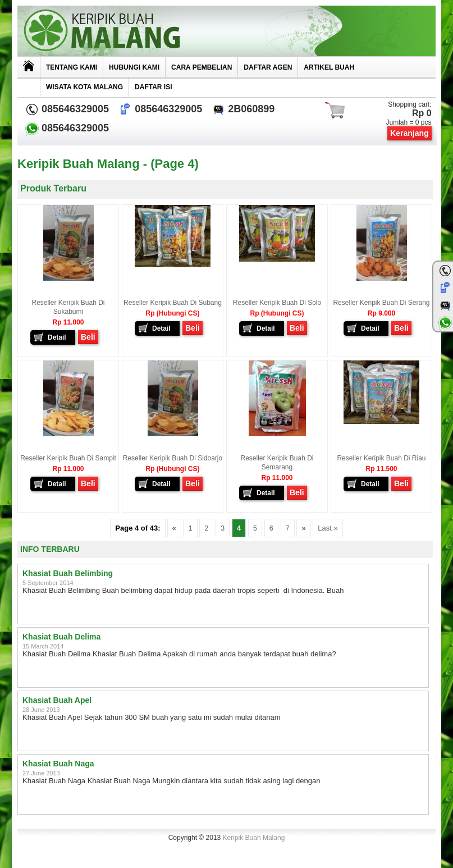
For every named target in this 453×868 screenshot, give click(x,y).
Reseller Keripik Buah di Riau (381, 458)
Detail (57, 337)
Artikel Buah (329, 67)
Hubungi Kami (134, 67)
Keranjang (409, 133)
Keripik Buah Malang (254, 838)
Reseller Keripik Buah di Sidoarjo (173, 458)
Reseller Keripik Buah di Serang (381, 303)
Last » (328, 528)
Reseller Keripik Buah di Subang (173, 303)
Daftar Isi (153, 87)
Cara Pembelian (202, 67)
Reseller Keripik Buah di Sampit (68, 458)
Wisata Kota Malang (84, 87)
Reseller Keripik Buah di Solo (277, 303)
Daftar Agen (268, 67)
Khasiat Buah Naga (58, 764)
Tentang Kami (72, 67)
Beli (88, 337)
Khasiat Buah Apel (57, 700)
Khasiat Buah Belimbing (68, 573)
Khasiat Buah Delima (61, 637)
